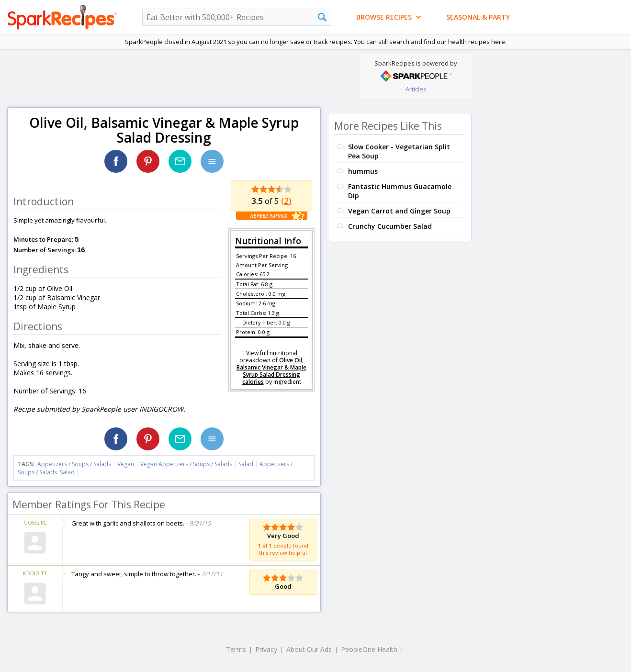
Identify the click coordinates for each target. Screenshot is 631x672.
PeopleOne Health (369, 649)
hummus (363, 171)
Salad (246, 464)
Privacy (266, 649)
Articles (416, 89)
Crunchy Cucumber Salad (390, 226)
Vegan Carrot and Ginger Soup (399, 211)
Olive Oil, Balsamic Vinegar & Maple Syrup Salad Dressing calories (271, 371)
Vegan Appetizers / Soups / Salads (187, 464)
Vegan (126, 464)
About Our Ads (309, 649)
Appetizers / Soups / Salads (75, 464)
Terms (236, 649)
